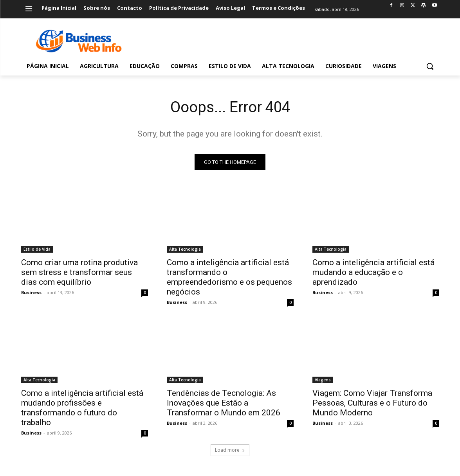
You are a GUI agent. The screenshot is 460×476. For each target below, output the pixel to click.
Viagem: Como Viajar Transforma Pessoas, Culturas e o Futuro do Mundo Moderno (372, 404)
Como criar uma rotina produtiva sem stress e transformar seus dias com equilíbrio (79, 273)
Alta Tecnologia (185, 250)
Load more (230, 451)
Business (31, 294)
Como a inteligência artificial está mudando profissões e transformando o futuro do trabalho (82, 409)
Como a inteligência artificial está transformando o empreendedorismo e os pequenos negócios (229, 278)
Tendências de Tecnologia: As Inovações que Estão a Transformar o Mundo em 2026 (224, 404)
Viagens (323, 381)
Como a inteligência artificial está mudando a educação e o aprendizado (373, 273)
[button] (430, 66)
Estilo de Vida (37, 250)
